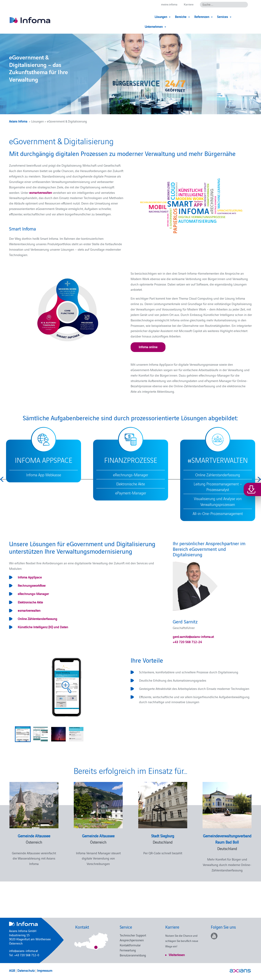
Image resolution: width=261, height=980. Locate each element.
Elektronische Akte (131, 484)
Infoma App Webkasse (44, 475)
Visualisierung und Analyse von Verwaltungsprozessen (218, 501)
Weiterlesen (177, 955)
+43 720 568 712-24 (187, 642)
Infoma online (148, 347)
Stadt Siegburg (163, 836)
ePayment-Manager (131, 493)
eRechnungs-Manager (131, 475)
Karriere (188, 4)
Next (259, 479)
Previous (2, 479)
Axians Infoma (18, 121)
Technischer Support (133, 935)
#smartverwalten (29, 610)
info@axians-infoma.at (23, 951)
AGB (12, 970)
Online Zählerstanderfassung (218, 475)
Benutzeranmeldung (133, 955)
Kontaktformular (130, 945)
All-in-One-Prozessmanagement (218, 513)
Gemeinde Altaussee (34, 836)
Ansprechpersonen (132, 940)
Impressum (45, 970)
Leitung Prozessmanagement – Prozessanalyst (218, 487)
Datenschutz (26, 970)
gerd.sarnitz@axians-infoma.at (193, 636)
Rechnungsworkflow (32, 585)
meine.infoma (168, 4)
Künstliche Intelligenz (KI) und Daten (43, 627)
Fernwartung (128, 950)
